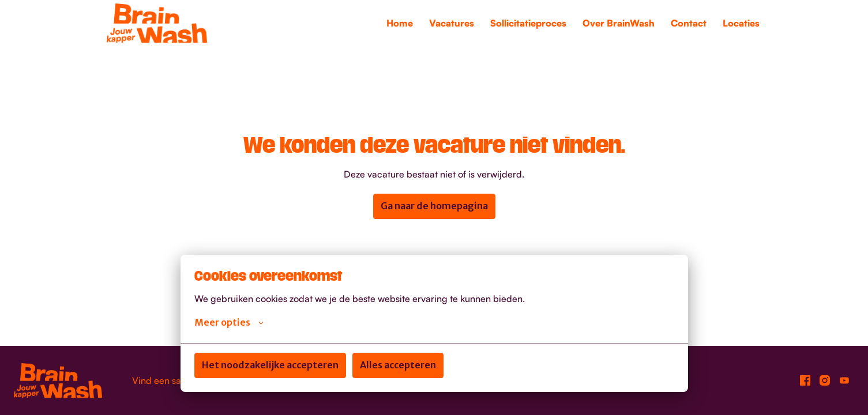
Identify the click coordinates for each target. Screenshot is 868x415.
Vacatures (452, 23)
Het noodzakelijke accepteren (270, 365)
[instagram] (825, 380)
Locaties (741, 23)
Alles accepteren (398, 365)
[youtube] (844, 380)
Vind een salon (163, 380)
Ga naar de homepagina (434, 206)
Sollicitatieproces (528, 23)
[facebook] (805, 380)
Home (400, 23)
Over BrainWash (619, 23)
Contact (689, 23)
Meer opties (229, 322)
